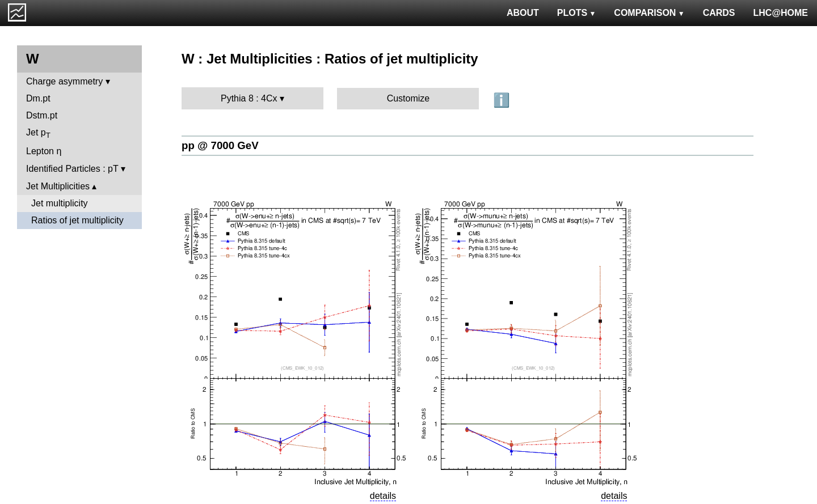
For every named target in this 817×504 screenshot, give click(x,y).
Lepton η (44, 151)
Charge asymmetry (64, 81)
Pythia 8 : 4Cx (249, 98)
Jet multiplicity (60, 203)
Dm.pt (38, 98)
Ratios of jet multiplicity (77, 220)
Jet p (38, 134)
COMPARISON (649, 13)
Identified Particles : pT (72, 169)
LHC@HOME (781, 13)
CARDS (719, 13)
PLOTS (577, 13)
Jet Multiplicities (58, 186)
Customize (408, 98)
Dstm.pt (42, 115)
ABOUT (523, 13)
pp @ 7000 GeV (220, 145)
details (383, 496)
